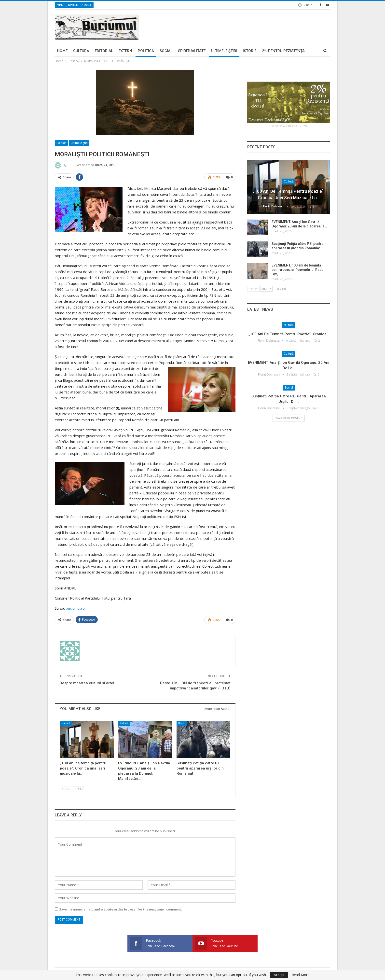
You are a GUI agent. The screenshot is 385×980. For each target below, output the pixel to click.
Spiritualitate (192, 51)
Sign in (305, 5)
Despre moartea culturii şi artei (87, 683)
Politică (146, 51)
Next (79, 789)
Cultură (81, 51)
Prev (66, 789)
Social (166, 51)
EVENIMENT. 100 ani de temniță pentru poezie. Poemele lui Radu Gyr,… (298, 270)
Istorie (250, 51)
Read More (301, 975)
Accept (279, 975)
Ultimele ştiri (224, 51)
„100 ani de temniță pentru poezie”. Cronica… (289, 334)
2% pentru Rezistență (283, 51)
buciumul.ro (75, 608)
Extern (125, 51)
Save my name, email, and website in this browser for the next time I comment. (120, 909)
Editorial (104, 51)
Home (62, 51)
